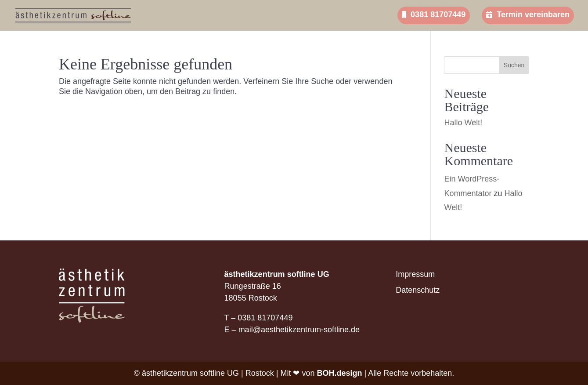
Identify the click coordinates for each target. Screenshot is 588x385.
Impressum (415, 274)
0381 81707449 (434, 15)
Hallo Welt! (463, 123)
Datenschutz (418, 290)
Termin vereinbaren (528, 15)
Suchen (514, 65)
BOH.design (339, 373)
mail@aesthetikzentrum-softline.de (299, 330)
